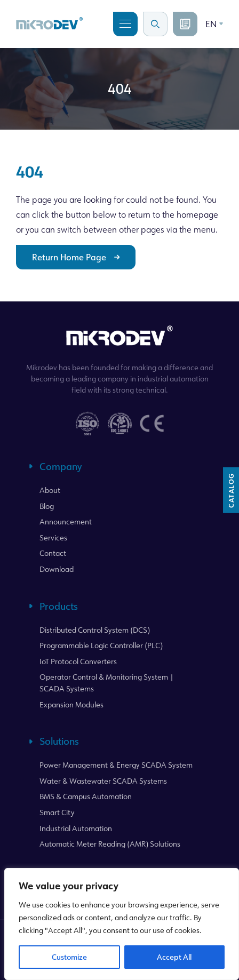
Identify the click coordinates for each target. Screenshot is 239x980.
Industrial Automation (76, 828)
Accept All (174, 957)
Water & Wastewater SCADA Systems (103, 781)
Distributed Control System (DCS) (95, 630)
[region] (122, 924)
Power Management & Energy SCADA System (116, 765)
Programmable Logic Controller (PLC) (101, 645)
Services (53, 537)
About (50, 490)
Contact (53, 553)
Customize (69, 957)
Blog (47, 506)
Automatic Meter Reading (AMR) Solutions (110, 844)
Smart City (57, 812)
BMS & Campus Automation (86, 796)
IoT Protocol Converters (78, 661)
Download (57, 569)
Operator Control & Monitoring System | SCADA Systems (107, 683)
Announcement (66, 521)
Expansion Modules (71, 704)
